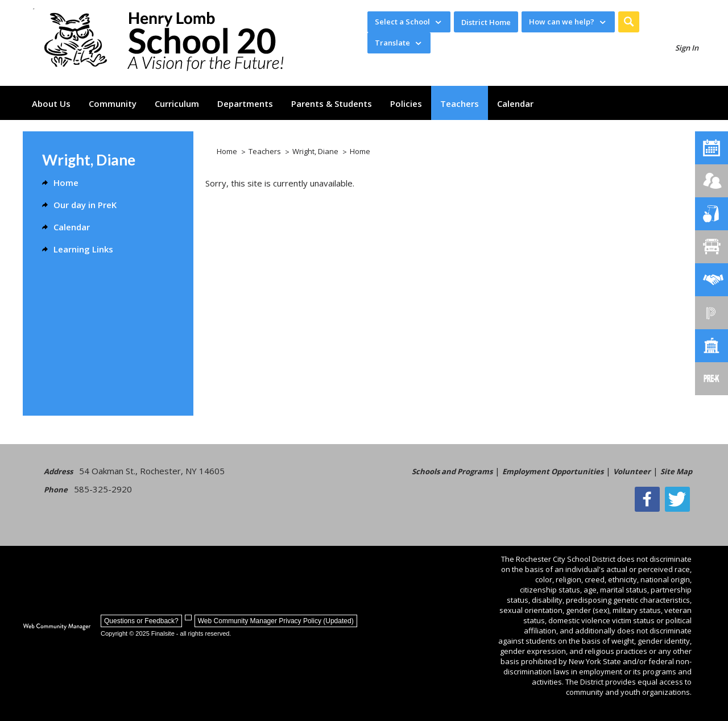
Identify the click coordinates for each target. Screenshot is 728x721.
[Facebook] (651, 499)
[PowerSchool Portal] (712, 313)
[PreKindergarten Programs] (712, 379)
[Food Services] (712, 214)
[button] (629, 22)
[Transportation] (712, 247)
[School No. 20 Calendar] (712, 148)
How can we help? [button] (562, 22)
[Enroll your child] (712, 181)
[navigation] (409, 22)
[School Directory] (712, 346)
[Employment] (712, 280)
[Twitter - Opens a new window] (680, 499)
